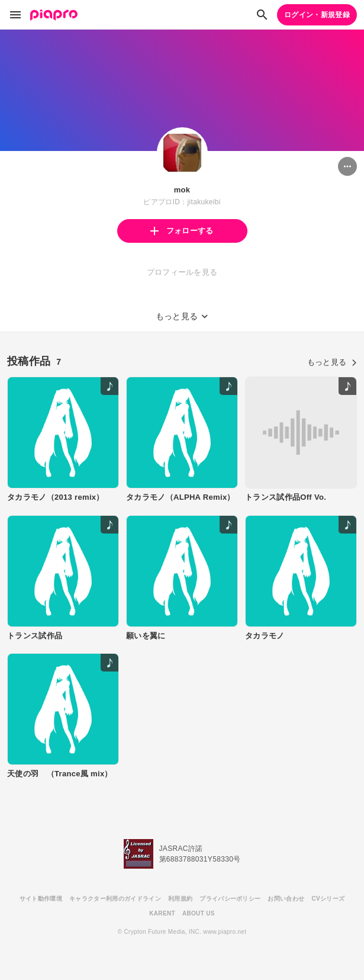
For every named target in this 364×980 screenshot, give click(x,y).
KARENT (162, 913)
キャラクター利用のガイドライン (115, 899)
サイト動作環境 (41, 899)
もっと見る (332, 362)
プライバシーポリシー (230, 899)
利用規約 (180, 899)
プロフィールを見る (182, 272)
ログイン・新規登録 (317, 15)
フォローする (182, 231)
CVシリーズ (328, 899)
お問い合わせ (286, 899)
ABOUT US (199, 913)
